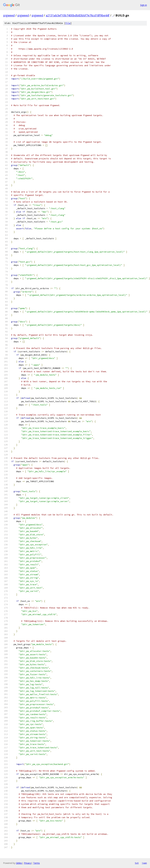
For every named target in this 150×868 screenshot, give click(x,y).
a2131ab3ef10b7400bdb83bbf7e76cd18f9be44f (78, 15)
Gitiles (19, 863)
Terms (36, 863)
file (68, 23)
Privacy (28, 863)
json (144, 863)
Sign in (144, 5)
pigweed (9, 15)
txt (137, 863)
